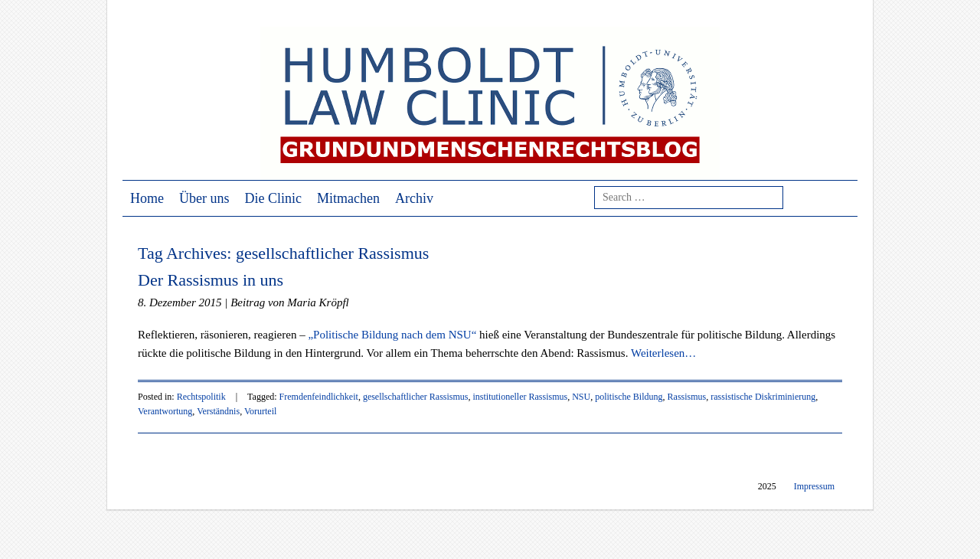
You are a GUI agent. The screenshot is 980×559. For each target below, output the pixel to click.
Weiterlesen (663, 353)
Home (147, 198)
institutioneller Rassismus (521, 397)
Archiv (414, 198)
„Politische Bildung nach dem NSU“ (392, 335)
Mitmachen (348, 198)
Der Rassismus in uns (211, 280)
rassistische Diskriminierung (763, 397)
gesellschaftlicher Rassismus (416, 397)
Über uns (204, 198)
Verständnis (218, 411)
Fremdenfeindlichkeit (319, 397)
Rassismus (687, 397)
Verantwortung (165, 411)
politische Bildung (629, 397)
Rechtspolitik (201, 397)
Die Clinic (274, 198)
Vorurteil (260, 411)
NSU (581, 397)
